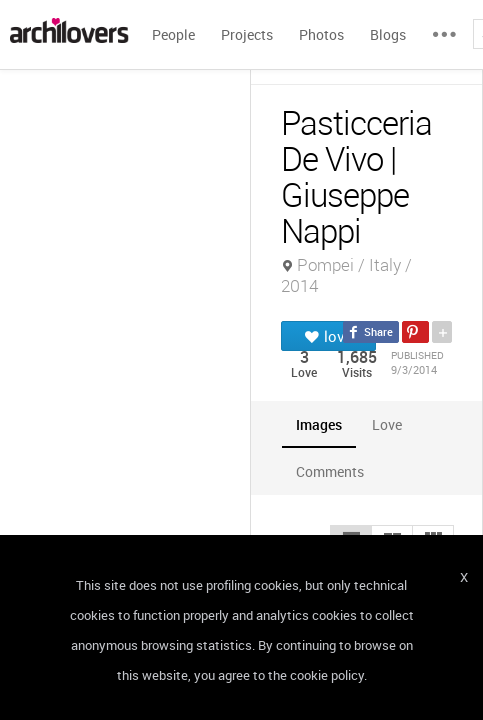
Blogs (388, 34)
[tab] (319, 424)
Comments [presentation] (335, 471)
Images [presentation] (319, 424)
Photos (321, 34)
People (173, 34)
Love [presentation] (387, 424)
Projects (247, 34)
